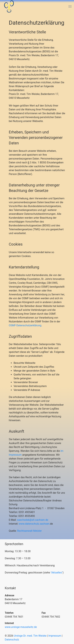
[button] (70, 6)
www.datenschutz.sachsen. (34, 524)
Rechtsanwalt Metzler (29, 531)
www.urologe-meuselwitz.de (21, 627)
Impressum (55, 636)
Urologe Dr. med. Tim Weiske (30, 636)
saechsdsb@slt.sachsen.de (33, 520)
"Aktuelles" (57, 573)
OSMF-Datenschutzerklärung (25, 325)
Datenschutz (12, 640)
